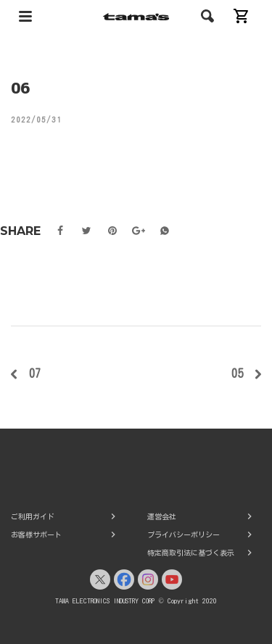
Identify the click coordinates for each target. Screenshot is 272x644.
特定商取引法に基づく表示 (191, 553)
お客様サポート (36, 534)
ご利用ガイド (33, 516)
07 (35, 373)
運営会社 (162, 516)
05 (237, 373)
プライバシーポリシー (184, 534)
